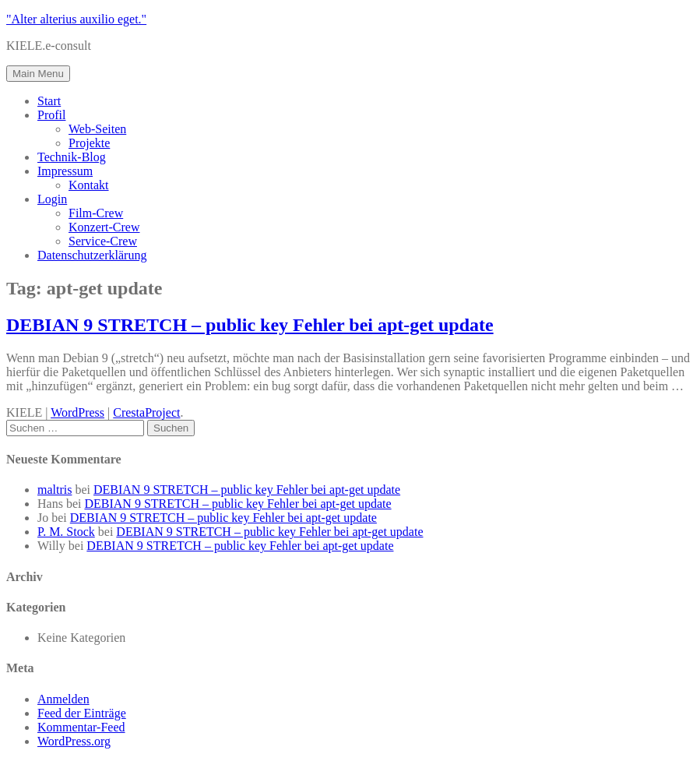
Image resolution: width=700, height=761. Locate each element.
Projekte (89, 143)
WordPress (77, 412)
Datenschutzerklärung (92, 255)
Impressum (65, 171)
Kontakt (89, 185)
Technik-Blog (72, 157)
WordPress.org (74, 741)
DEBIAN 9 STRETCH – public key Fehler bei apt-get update (250, 325)
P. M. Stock (66, 532)
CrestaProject (146, 412)
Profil (51, 115)
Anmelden (63, 699)
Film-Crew (96, 213)
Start (49, 101)
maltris (55, 490)
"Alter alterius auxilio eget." (76, 19)
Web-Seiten (97, 129)
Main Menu (38, 74)
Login (52, 199)
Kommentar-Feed (81, 727)
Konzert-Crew (104, 227)
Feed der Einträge (82, 713)
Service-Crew (103, 241)
